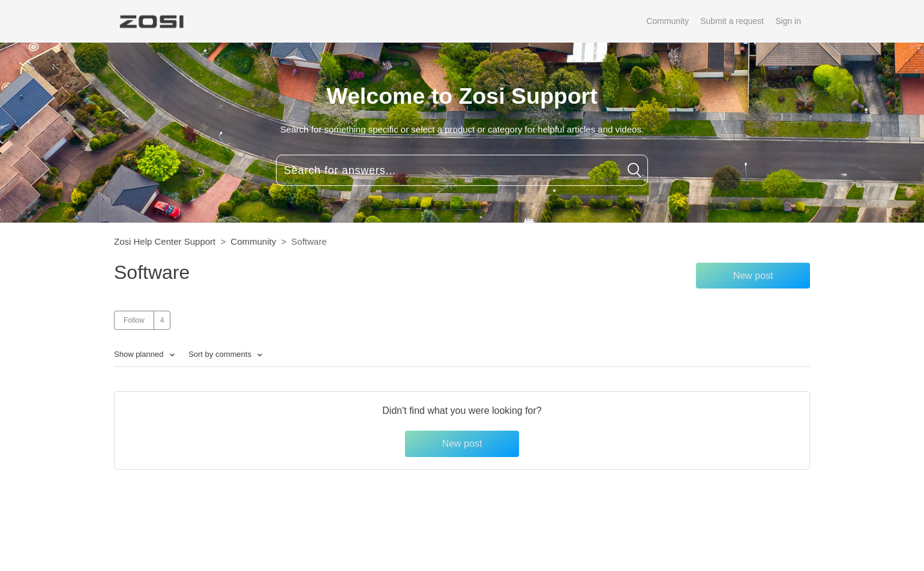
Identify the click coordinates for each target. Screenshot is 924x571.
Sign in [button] (788, 21)
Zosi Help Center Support (165, 241)
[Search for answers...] (462, 170)
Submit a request (732, 21)
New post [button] (753, 276)
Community (667, 21)
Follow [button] (134, 320)
